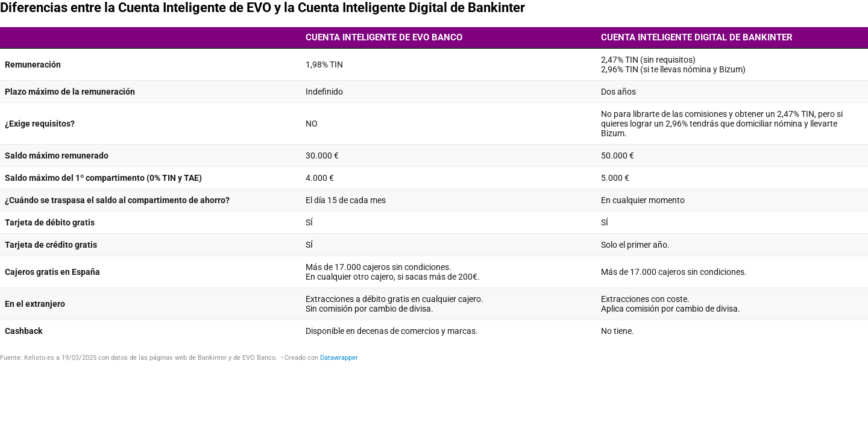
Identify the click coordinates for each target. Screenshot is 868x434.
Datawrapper (339, 358)
